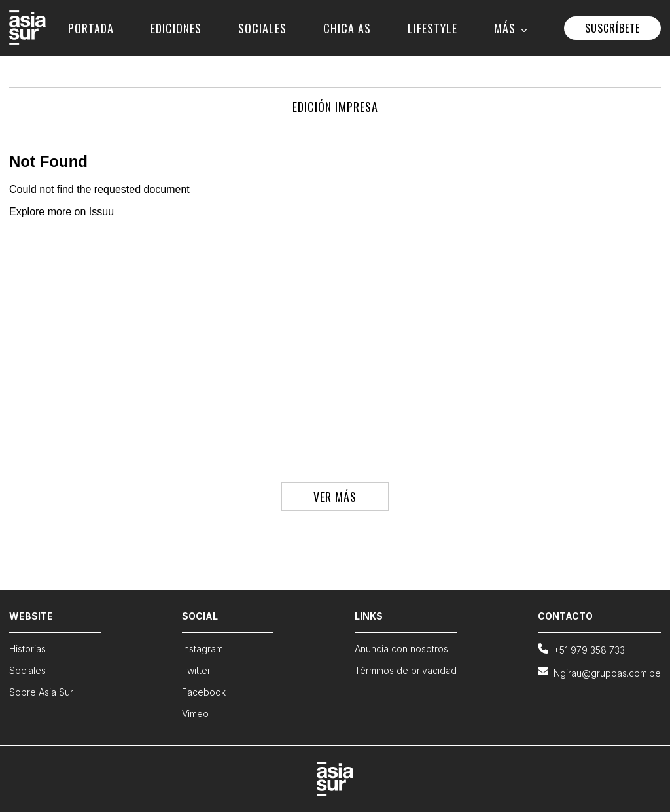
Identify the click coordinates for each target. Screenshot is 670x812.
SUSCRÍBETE (612, 28)
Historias (27, 649)
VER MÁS (335, 497)
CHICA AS (347, 28)
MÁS (511, 28)
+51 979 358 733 (581, 649)
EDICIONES (176, 28)
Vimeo (195, 714)
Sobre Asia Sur (41, 692)
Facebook (204, 692)
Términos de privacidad (406, 670)
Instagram (203, 649)
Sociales (27, 670)
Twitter (196, 670)
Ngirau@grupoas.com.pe (599, 672)
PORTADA (91, 28)
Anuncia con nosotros (401, 649)
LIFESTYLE (432, 28)
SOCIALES (262, 28)
